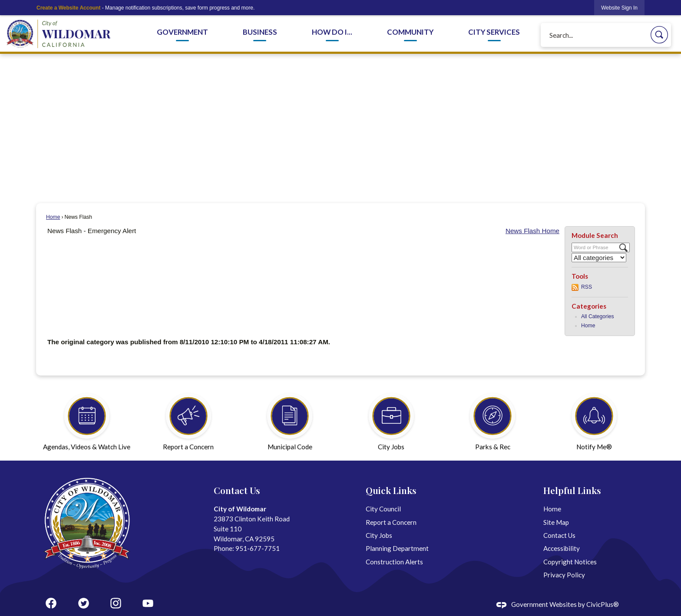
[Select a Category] (599, 258)
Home (53, 217)
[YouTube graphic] (148, 603)
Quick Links (391, 490)
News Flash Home (532, 231)
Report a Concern (391, 522)
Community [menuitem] (410, 32)
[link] (619, 8)
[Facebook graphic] (51, 603)
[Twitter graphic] (84, 603)
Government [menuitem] (182, 32)
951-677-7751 (258, 548)
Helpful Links (572, 490)
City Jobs (379, 535)
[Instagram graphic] (116, 603)
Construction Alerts (394, 562)
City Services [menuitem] (494, 32)
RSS (587, 287)
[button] (659, 35)
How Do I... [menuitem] (332, 32)
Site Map (556, 522)
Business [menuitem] (260, 32)
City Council (383, 509)
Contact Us (559, 535)
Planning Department (397, 548)
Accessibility (562, 548)
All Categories (598, 316)
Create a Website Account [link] (68, 8)
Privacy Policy (564, 575)
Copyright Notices (570, 562)
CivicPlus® (603, 604)
